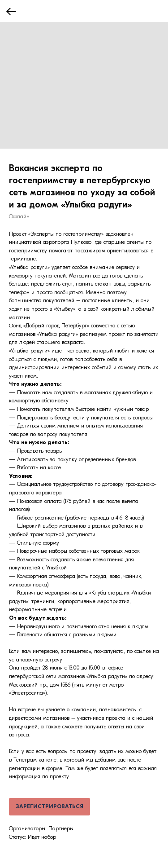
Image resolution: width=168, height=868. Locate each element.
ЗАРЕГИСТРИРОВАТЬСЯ (50, 806)
